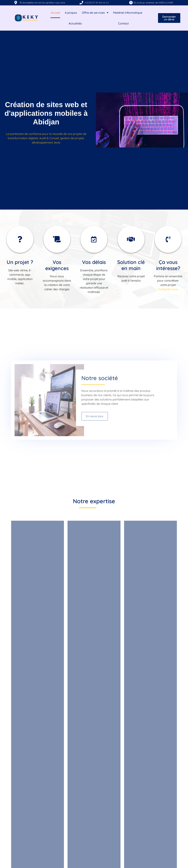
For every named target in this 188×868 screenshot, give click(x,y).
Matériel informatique (128, 13)
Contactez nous (168, 289)
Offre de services (95, 13)
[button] (139, 145)
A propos (71, 13)
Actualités (75, 23)
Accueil (55, 13)
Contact (123, 23)
